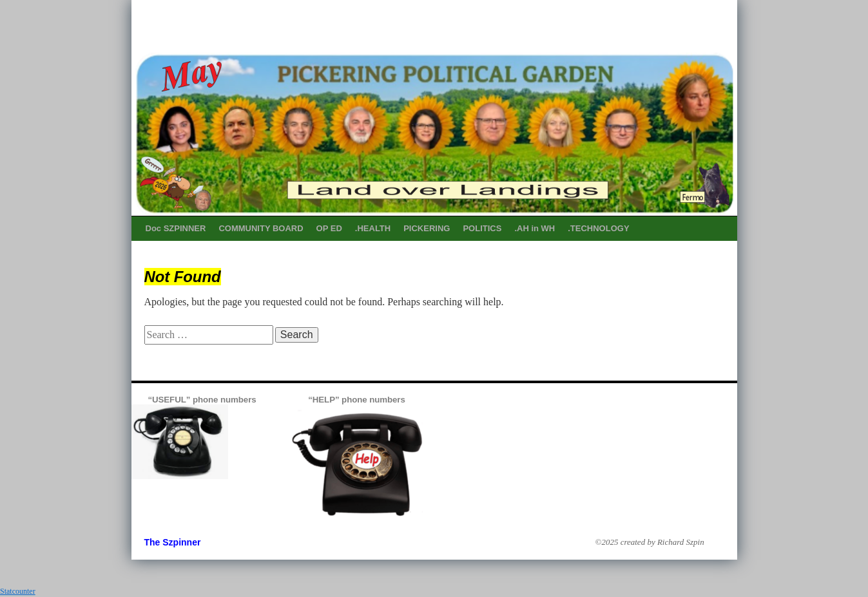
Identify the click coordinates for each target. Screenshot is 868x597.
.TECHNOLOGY (598, 228)
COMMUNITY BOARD (261, 228)
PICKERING (427, 228)
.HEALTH (373, 228)
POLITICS (482, 228)
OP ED (329, 228)
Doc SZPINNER (176, 228)
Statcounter (18, 591)
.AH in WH (535, 228)
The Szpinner (173, 542)
